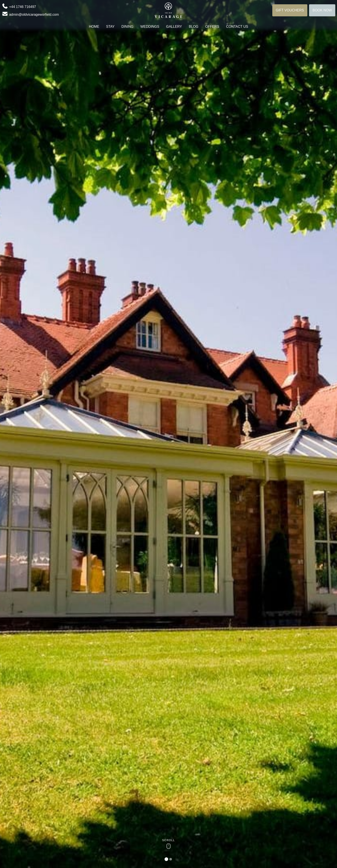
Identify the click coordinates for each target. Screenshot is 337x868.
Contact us (237, 27)
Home (94, 27)
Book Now (322, 10)
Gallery (174, 27)
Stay (110, 27)
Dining (127, 27)
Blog (194, 27)
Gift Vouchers (290, 10)
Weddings (150, 27)
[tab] (166, 859)
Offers (212, 27)
